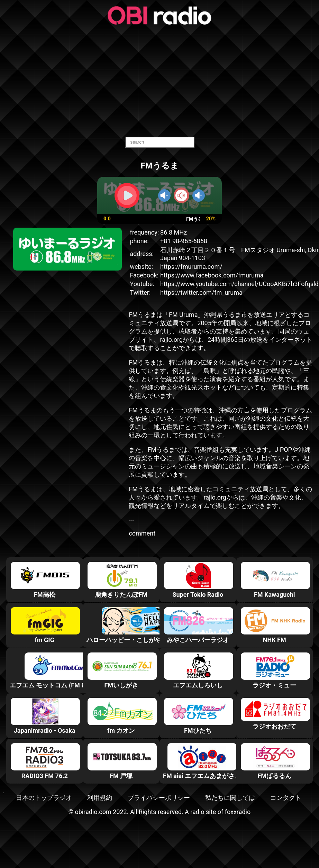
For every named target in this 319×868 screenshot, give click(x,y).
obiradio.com (93, 812)
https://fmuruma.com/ (191, 267)
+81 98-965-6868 (184, 241)
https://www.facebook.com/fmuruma (212, 275)
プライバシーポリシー (159, 798)
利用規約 (100, 798)
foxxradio (238, 812)
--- (131, 520)
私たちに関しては (230, 798)
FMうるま (143, 315)
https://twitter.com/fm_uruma (201, 293)
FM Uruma (183, 315)
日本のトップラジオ (44, 798)
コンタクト (286, 798)
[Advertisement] (159, 81)
